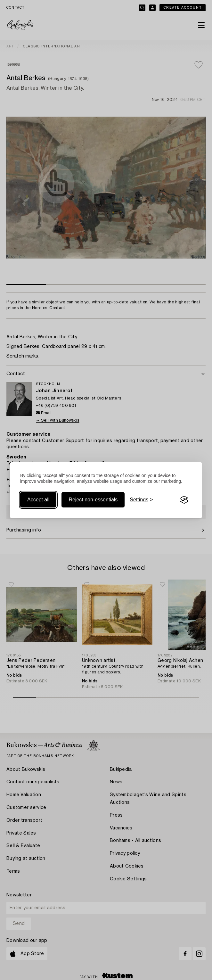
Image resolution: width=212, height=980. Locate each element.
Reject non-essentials (93, 500)
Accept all (38, 500)
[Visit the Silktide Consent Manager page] (184, 500)
